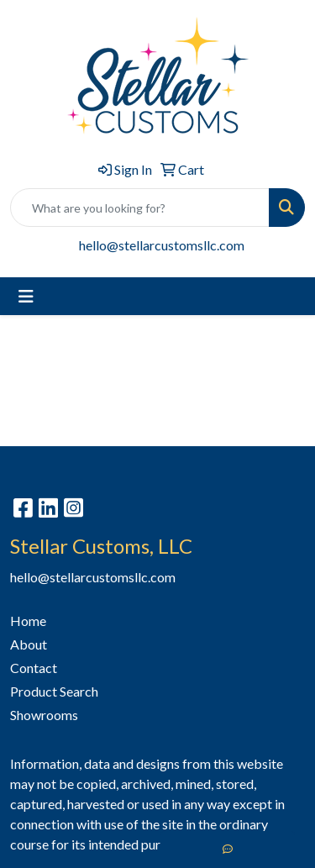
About (29, 644)
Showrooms (44, 715)
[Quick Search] (140, 208)
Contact (34, 668)
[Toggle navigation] (26, 296)
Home (28, 621)
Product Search (54, 691)
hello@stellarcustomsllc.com (162, 245)
